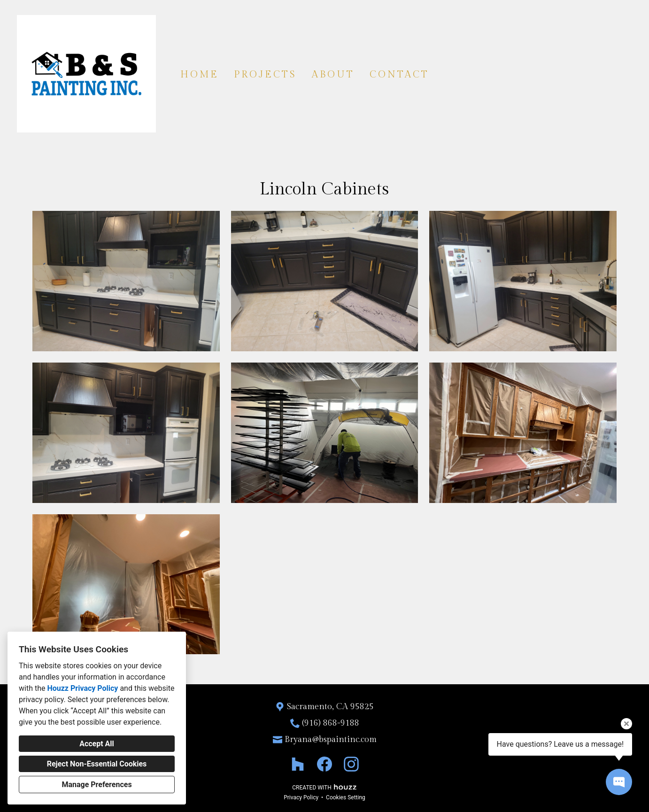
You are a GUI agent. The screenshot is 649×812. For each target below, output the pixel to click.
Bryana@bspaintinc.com (331, 739)
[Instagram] (352, 764)
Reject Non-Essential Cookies (97, 764)
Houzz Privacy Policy (82, 688)
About (333, 75)
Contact (399, 75)
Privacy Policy (301, 797)
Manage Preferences (97, 785)
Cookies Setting (346, 797)
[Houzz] (297, 764)
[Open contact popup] (619, 782)
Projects (265, 75)
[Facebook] (325, 764)
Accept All (97, 744)
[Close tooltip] (626, 724)
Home (200, 75)
